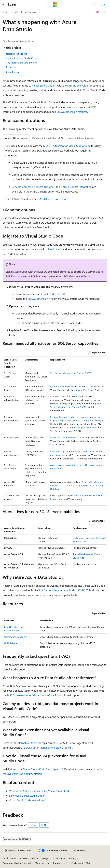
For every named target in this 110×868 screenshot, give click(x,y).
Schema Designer (44, 187)
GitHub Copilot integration (76, 187)
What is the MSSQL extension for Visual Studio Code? (40, 791)
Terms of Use (42, 863)
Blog (45, 858)
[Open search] (95, 5)
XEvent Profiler (83, 390)
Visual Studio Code (43, 85)
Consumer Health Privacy (16, 863)
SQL (17, 12)
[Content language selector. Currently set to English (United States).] (18, 851)
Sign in (104, 4)
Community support (15, 637)
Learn (6, 12)
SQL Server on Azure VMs (74, 485)
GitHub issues (11, 643)
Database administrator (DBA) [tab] (47, 138)
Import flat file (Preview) (63, 437)
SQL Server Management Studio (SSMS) (71, 373)
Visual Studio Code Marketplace (42, 769)
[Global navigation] (3, 5)
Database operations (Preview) (66, 396)
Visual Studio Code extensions (27, 800)
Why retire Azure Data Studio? (21, 63)
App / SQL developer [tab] (16, 138)
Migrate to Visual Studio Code (21, 58)
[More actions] (104, 12)
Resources (11, 67)
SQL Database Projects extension (79, 427)
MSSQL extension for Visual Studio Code (67, 146)
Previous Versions (29, 858)
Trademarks (59, 863)
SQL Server (30, 12)
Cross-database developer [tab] (81, 138)
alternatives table (27, 743)
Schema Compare (22, 187)
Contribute (59, 858)
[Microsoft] (55, 5)
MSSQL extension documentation (22, 774)
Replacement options (16, 54)
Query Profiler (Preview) (62, 386)
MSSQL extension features (72, 112)
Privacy (72, 858)
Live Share (53, 249)
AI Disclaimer (9, 858)
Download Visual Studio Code (26, 796)
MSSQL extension (78, 85)
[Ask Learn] (98, 12)
